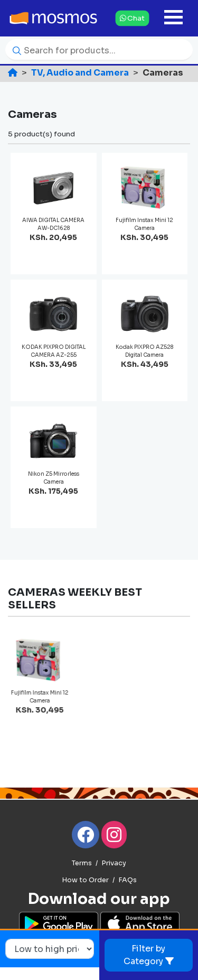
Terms (82, 863)
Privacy (114, 863)
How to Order (85, 880)
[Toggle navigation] (173, 18)
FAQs (128, 880)
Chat (132, 18)
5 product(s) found (41, 134)
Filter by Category (149, 955)
